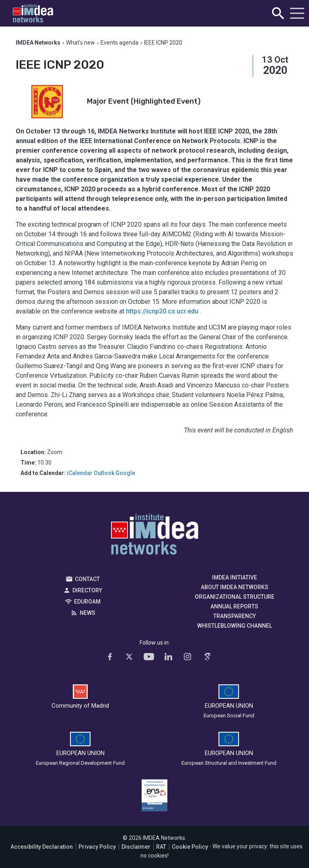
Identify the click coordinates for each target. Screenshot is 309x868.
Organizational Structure (235, 597)
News (88, 613)
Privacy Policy (97, 847)
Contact (87, 579)
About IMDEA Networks (235, 587)
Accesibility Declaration (42, 847)
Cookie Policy (190, 847)
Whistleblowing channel (235, 626)
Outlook (104, 473)
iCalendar (80, 473)
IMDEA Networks (155, 536)
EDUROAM (87, 602)
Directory (87, 590)
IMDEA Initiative (235, 577)
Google (125, 473)
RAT (161, 847)
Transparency (235, 616)
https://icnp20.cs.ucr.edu (162, 311)
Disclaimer (136, 847)
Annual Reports (234, 606)
